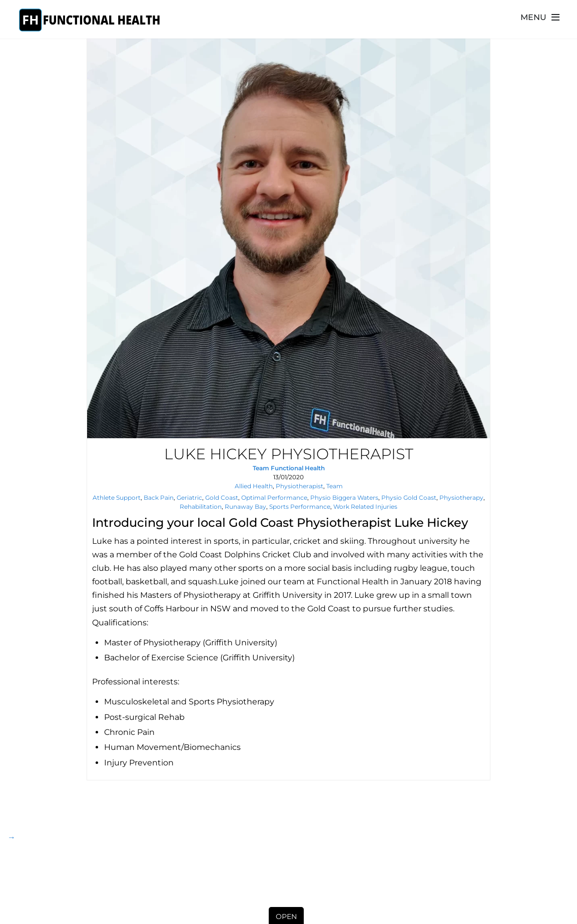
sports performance (300, 507)
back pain (159, 498)
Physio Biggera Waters (344, 498)
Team (335, 486)
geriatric (189, 498)
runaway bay (245, 507)
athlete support (117, 498)
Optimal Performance (274, 498)
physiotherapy (461, 498)
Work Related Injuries (365, 507)
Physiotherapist (300, 486)
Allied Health (254, 486)
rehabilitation (201, 507)
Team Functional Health (289, 468)
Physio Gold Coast (409, 498)
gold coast (222, 498)
